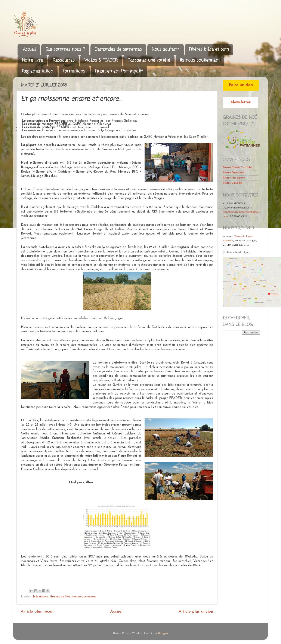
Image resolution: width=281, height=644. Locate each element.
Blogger (163, 633)
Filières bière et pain (209, 49)
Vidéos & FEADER (101, 60)
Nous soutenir (165, 49)
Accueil (29, 49)
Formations (74, 71)
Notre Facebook (233, 173)
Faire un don (241, 85)
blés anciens (41, 597)
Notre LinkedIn (233, 183)
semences (90, 597)
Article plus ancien (196, 612)
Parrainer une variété (149, 60)
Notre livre (32, 60)
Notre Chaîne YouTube (238, 168)
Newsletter (241, 102)
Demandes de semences (118, 49)
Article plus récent (38, 612)
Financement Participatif (119, 71)
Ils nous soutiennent (200, 60)
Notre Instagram (234, 178)
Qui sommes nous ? (65, 49)
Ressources (64, 60)
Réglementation (37, 71)
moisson (77, 597)
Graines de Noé (60, 597)
